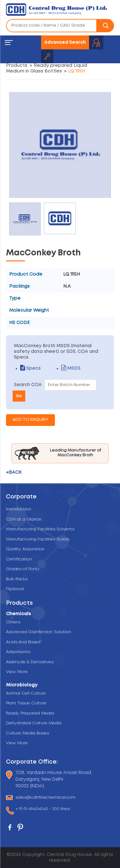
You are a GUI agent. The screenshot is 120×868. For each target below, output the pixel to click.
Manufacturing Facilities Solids (38, 539)
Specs (30, 368)
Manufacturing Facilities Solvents (40, 529)
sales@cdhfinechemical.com (45, 798)
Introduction (19, 509)
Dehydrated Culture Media (34, 723)
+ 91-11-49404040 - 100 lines (43, 809)
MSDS (71, 368)
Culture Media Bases (27, 733)
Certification (19, 559)
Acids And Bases (23, 642)
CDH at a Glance (24, 519)
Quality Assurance (25, 549)
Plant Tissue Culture (26, 703)
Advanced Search (65, 42)
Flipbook (15, 589)
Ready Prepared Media (30, 713)
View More (17, 672)
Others (13, 622)
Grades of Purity (23, 569)
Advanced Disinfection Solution (39, 632)
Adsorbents (18, 652)
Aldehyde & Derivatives (30, 662)
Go (19, 396)
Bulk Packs (17, 579)
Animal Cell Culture (26, 693)
